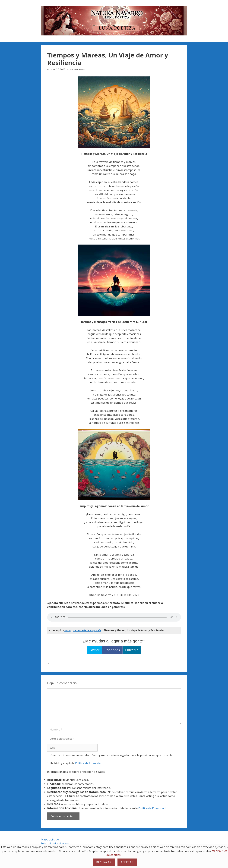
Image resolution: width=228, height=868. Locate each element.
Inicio (68, 630)
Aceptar (127, 862)
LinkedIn (132, 650)
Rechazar (104, 862)
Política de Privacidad (89, 763)
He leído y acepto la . (75, 763)
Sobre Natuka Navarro (55, 843)
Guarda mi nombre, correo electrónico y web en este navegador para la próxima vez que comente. (112, 755)
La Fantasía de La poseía (87, 630)
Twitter (94, 650)
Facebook (112, 650)
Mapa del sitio (50, 839)
